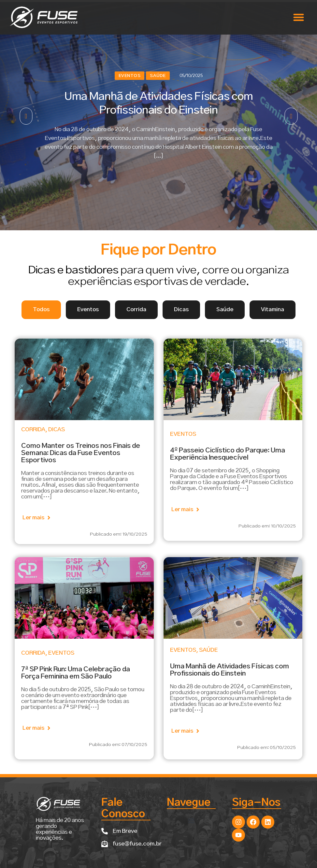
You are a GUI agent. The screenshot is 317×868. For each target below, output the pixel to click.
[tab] (41, 310)
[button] (299, 17)
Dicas (57, 430)
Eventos (130, 76)
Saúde (158, 76)
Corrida (33, 430)
